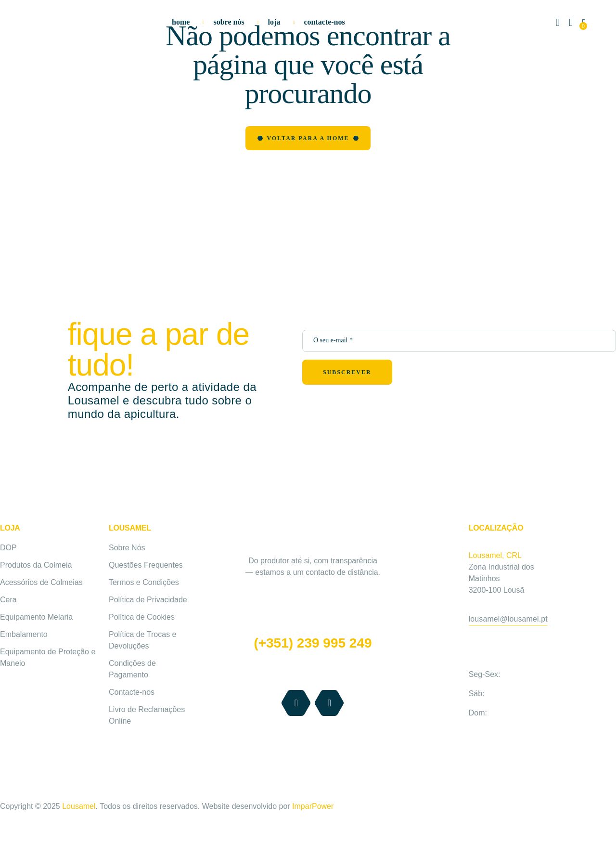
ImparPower (313, 806)
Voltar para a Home (308, 138)
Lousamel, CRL (495, 555)
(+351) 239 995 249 (313, 643)
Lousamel (78, 806)
